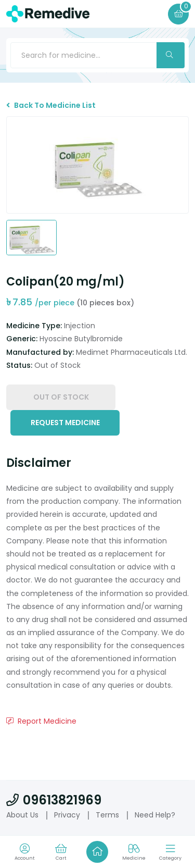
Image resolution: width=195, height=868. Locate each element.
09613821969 (54, 800)
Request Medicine (65, 423)
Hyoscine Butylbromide (81, 339)
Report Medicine (41, 721)
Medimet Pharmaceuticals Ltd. (132, 352)
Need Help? (155, 815)
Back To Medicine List (51, 105)
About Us (22, 815)
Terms (107, 815)
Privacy (67, 815)
